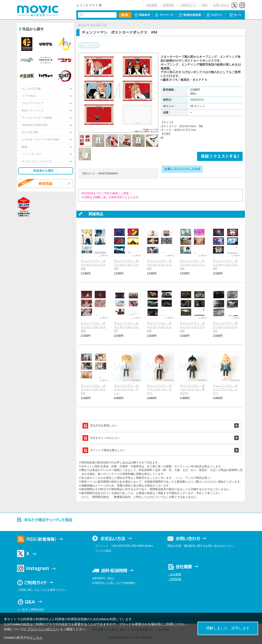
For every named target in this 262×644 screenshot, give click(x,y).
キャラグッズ (98, 25)
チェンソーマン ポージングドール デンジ (126, 389)
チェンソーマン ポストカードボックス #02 (95, 265)
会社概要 (152, 5)
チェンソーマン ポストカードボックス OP (128, 327)
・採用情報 (174, 579)
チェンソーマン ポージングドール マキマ (159, 389)
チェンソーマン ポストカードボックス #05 (161, 265)
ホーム (82, 25)
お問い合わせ (221, 5)
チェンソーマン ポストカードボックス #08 (161, 327)
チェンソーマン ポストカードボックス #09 (95, 327)
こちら (38, 638)
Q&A (204, 5)
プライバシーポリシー (43, 629)
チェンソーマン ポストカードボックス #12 (95, 389)
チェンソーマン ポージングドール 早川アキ (192, 389)
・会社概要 (174, 574)
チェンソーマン (89, 46)
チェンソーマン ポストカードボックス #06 (194, 265)
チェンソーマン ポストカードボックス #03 (128, 265)
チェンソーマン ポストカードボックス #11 (227, 327)
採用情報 (168, 5)
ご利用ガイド (188, 5)
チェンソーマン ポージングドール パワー (225, 389)
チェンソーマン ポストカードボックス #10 (194, 327)
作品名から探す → (46, 171)
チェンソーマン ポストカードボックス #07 (227, 265)
